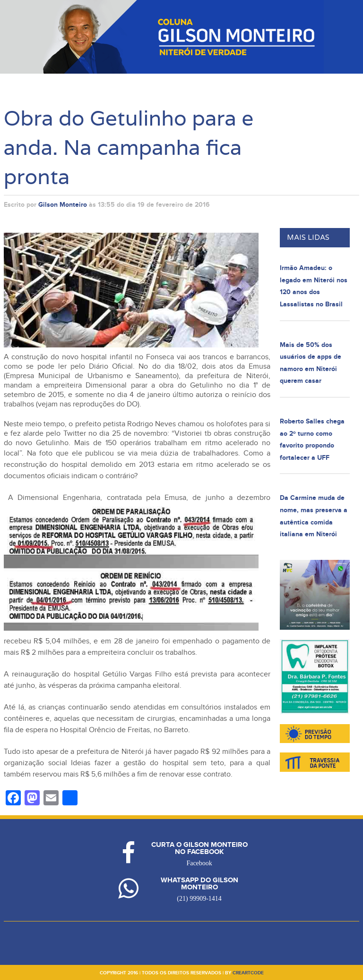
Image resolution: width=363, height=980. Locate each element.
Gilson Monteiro (63, 205)
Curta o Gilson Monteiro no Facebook (199, 848)
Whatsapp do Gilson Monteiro (199, 884)
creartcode (248, 973)
